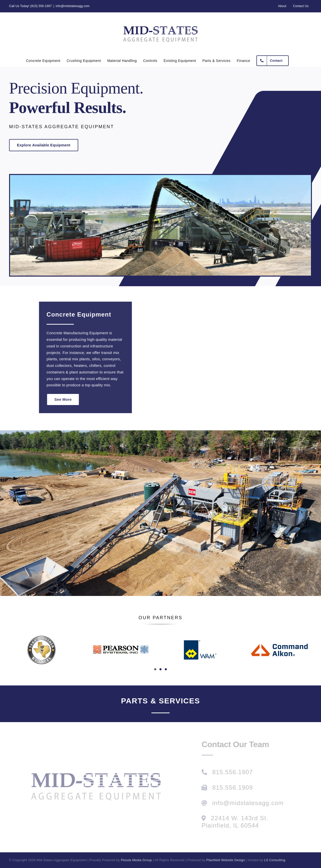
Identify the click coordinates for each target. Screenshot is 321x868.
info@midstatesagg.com (73, 6)
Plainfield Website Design (225, 860)
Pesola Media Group (136, 860)
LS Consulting (275, 860)
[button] (155, 669)
